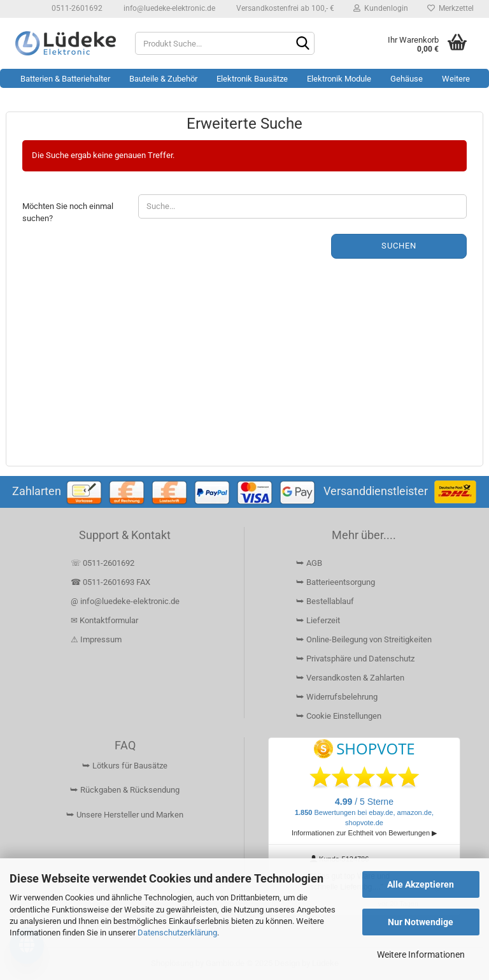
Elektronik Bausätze (252, 79)
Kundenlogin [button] (381, 8)
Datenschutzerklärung (177, 933)
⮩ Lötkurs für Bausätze (125, 766)
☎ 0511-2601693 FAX (111, 582)
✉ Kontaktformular (104, 620)
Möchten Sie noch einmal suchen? (68, 212)
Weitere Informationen (421, 955)
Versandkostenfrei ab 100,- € (284, 8)
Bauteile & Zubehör (163, 79)
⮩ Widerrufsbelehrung (337, 697)
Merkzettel (450, 8)
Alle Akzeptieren (421, 884)
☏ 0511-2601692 (103, 563)
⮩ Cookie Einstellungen (339, 716)
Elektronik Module (339, 79)
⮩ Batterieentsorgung (336, 582)
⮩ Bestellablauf (325, 601)
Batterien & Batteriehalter (65, 79)
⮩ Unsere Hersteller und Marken (125, 815)
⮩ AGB (309, 563)
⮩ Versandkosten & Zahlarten (350, 678)
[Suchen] (302, 44)
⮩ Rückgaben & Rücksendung (125, 790)
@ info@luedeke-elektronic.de (125, 601)
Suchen (399, 246)
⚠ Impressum (96, 639)
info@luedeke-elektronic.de (168, 8)
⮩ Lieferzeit (318, 620)
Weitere (456, 79)
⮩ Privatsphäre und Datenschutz (355, 659)
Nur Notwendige (421, 922)
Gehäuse (407, 79)
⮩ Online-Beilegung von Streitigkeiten (364, 639)
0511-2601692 (76, 8)
